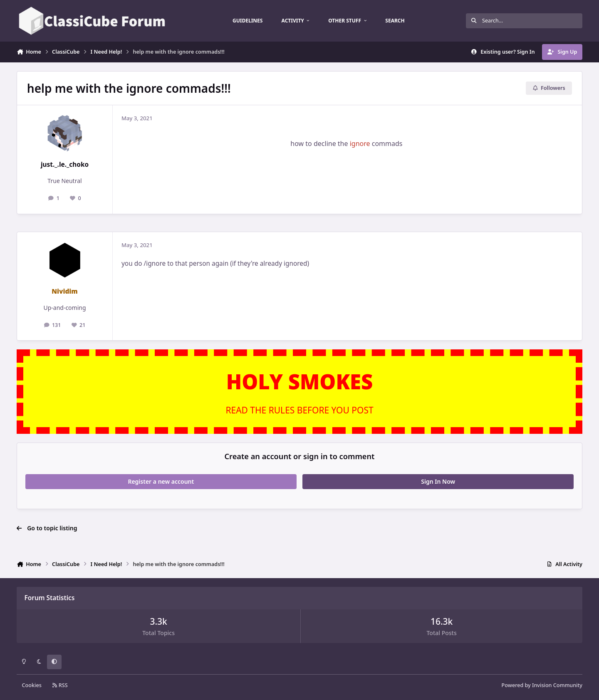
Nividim (65, 291)
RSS (60, 685)
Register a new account (161, 481)
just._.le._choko (65, 164)
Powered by (542, 685)
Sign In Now (438, 481)
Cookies (32, 685)
